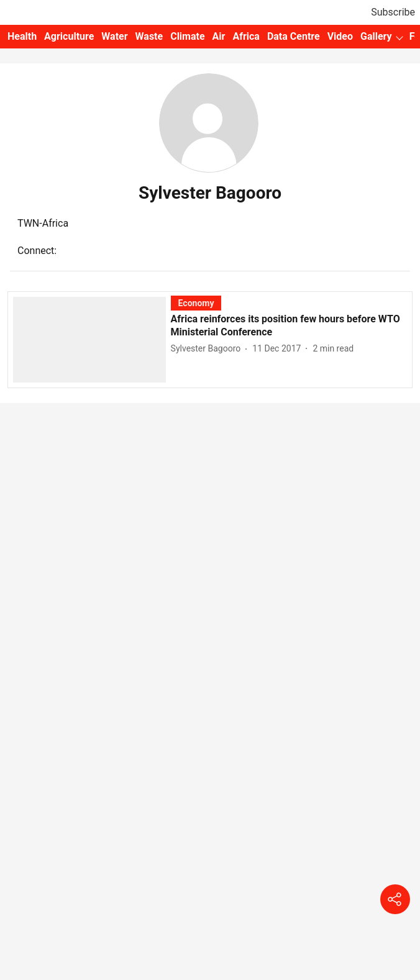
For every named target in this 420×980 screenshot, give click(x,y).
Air (219, 36)
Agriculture (69, 36)
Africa (246, 36)
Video (340, 36)
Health (22, 36)
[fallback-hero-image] (92, 339)
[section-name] (196, 303)
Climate (187, 36)
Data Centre (294, 36)
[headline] (289, 326)
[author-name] (208, 349)
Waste (149, 36)
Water (114, 36)
